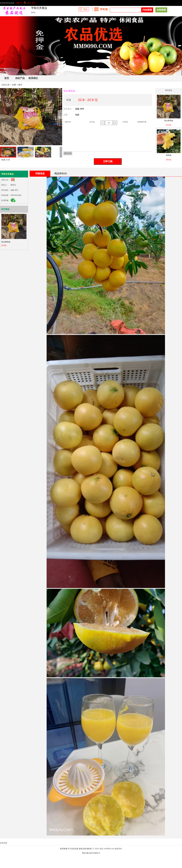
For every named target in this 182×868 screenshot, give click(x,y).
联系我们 (33, 78)
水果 (14, 85)
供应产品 (20, 78)
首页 (34, 3)
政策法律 (82, 849)
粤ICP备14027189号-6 (91, 853)
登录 (29, 3)
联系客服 (64, 849)
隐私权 (89, 849)
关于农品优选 (73, 849)
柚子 (20, 85)
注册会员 (19, 3)
